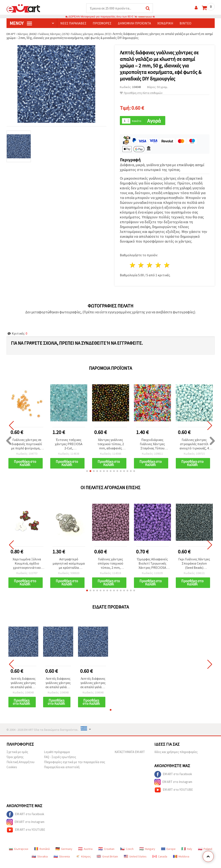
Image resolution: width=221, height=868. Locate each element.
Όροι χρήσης (15, 763)
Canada (160, 862)
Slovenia (62, 862)
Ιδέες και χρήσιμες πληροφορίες (176, 758)
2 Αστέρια (141, 266)
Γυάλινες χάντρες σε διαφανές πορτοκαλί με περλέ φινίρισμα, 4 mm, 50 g (27, 445)
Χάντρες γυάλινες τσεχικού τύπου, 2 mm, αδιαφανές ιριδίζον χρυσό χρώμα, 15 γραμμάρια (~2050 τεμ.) (111, 445)
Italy (187, 855)
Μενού (21, 23)
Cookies (12, 773)
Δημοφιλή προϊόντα (134, 23)
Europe (168, 855)
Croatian (106, 855)
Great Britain (107, 862)
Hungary (147, 855)
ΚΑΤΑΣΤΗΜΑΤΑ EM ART (130, 758)
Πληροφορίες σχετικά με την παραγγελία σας (75, 768)
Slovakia (40, 862)
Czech (127, 855)
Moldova (181, 862)
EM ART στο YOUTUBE (174, 796)
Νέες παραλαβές (73, 23)
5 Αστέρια (167, 266)
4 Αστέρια (158, 266)
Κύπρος (83, 862)
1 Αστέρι (133, 266)
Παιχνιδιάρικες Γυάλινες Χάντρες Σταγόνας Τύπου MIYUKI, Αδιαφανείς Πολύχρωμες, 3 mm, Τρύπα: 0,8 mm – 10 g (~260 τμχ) (152, 445)
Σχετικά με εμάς (17, 758)
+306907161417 (145, 17)
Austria (85, 855)
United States (135, 862)
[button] (87, 472)
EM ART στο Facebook (173, 780)
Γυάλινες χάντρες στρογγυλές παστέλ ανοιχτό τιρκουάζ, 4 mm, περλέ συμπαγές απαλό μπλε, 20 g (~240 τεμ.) (194, 445)
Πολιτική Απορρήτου (21, 768)
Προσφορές (102, 23)
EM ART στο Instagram (173, 788)
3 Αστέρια (150, 266)
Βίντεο (185, 23)
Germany (64, 855)
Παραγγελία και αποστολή (62, 773)
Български (19, 855)
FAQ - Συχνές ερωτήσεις (60, 763)
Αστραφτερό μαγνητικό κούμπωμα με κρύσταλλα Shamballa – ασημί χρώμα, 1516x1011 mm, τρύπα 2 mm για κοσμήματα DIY (69, 565)
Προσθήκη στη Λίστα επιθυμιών (141, 93)
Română (42, 855)
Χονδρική (165, 23)
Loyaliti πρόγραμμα (57, 758)
